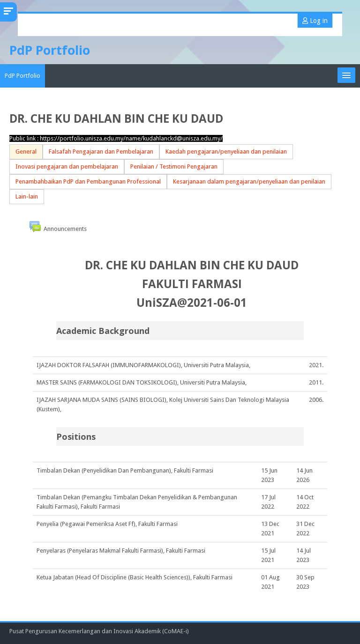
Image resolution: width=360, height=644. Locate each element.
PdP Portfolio (22, 76)
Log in (315, 21)
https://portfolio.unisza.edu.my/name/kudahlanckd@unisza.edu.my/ (131, 138)
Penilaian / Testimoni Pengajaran (174, 167)
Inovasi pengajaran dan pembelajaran (67, 167)
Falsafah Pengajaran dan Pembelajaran (101, 152)
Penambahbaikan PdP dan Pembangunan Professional (88, 181)
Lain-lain (27, 196)
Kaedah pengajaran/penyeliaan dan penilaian (226, 152)
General (26, 152)
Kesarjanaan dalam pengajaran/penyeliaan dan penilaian (249, 181)
